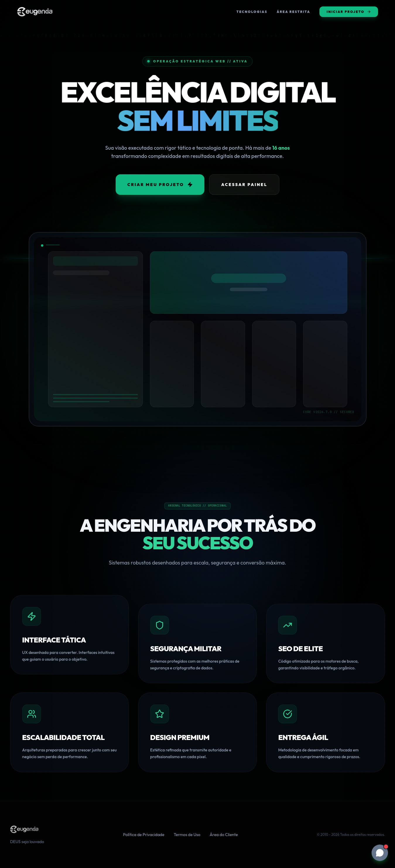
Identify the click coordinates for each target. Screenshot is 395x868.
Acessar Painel (244, 185)
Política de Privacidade (144, 835)
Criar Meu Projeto (160, 185)
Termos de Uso (187, 835)
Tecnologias (252, 12)
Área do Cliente (224, 835)
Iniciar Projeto (349, 12)
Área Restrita (293, 12)
